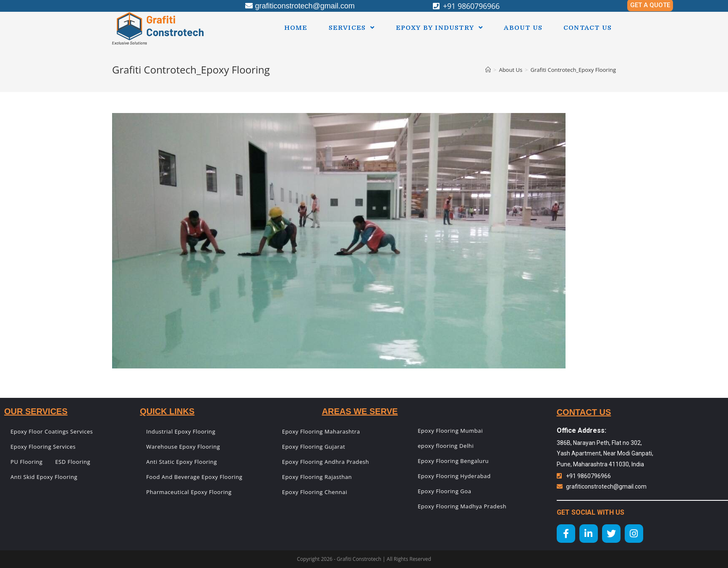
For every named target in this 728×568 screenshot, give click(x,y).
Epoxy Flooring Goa (445, 491)
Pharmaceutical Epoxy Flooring (189, 492)
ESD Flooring (73, 462)
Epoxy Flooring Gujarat (314, 447)
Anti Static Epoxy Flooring (182, 462)
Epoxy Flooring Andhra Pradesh (326, 462)
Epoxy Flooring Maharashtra (321, 431)
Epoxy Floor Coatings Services (52, 431)
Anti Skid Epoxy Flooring (44, 477)
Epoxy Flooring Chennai (315, 492)
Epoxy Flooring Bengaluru (453, 461)
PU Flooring (27, 462)
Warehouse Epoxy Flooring (183, 447)
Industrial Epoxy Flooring (181, 431)
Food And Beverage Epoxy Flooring (194, 477)
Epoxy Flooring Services (43, 447)
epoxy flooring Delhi (446, 446)
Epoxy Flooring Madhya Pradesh (462, 506)
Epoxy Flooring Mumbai (450, 431)
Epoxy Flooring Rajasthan (317, 477)
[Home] (488, 70)
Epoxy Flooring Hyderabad (454, 476)
